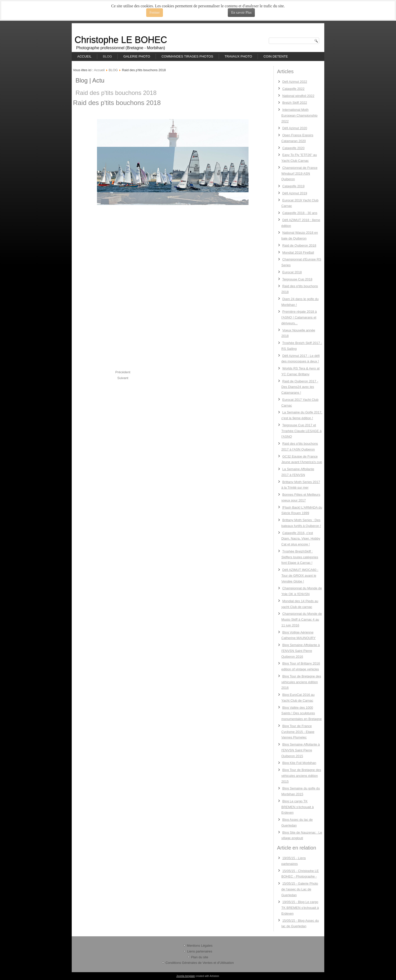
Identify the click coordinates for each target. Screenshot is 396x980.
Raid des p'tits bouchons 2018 (116, 93)
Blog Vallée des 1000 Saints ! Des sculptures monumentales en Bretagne (302, 713)
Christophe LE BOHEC (121, 40)
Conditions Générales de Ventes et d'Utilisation (200, 963)
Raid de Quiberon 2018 (299, 245)
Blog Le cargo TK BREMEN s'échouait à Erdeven (298, 807)
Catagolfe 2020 (293, 148)
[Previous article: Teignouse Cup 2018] (123, 372)
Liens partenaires (200, 951)
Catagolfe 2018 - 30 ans (300, 213)
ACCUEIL (84, 56)
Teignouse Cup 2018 (297, 279)
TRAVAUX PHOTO (238, 56)
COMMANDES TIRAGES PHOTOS (187, 56)
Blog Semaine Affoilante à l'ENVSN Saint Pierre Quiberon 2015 (301, 750)
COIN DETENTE (276, 56)
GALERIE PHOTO (137, 56)
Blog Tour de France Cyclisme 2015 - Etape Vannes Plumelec (298, 732)
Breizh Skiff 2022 (295, 103)
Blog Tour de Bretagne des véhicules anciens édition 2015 (301, 776)
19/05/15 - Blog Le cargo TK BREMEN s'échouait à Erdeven (300, 908)
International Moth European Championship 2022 (299, 115)
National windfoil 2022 (298, 96)
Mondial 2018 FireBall (298, 253)
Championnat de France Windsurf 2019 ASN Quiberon (299, 174)
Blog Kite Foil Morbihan (299, 763)
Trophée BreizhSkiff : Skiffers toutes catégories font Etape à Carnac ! (300, 557)
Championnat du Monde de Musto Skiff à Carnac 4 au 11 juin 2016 (302, 619)
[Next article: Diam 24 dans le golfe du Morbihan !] (123, 378)
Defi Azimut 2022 (295, 82)
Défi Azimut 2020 (295, 128)
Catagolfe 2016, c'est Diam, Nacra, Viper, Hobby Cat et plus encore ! (301, 539)
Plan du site (200, 957)
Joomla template (185, 976)
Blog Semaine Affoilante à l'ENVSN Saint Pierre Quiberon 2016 (301, 651)
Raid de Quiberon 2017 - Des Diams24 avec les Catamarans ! (300, 387)
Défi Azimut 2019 (295, 193)
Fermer (155, 12)
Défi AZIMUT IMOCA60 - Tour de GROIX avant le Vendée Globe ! (300, 576)
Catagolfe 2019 (293, 186)
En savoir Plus (241, 12)
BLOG (107, 56)
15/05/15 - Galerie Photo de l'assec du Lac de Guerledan (300, 889)
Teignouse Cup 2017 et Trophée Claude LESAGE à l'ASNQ (301, 431)
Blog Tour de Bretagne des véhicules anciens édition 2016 (301, 682)
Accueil (99, 70)
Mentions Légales (200, 946)
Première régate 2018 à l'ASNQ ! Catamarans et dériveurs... (299, 317)
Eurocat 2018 (292, 272)
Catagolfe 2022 (293, 89)
